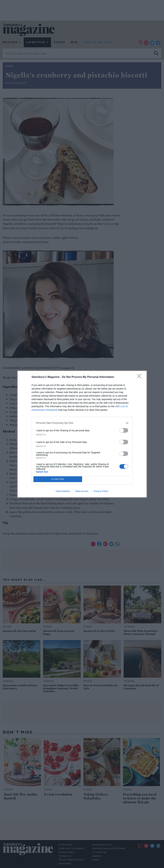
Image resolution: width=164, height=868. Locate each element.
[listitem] (82, 423)
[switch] (124, 430)
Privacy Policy (101, 491)
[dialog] (82, 434)
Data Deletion (63, 491)
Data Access (82, 491)
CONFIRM (58, 479)
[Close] (140, 377)
